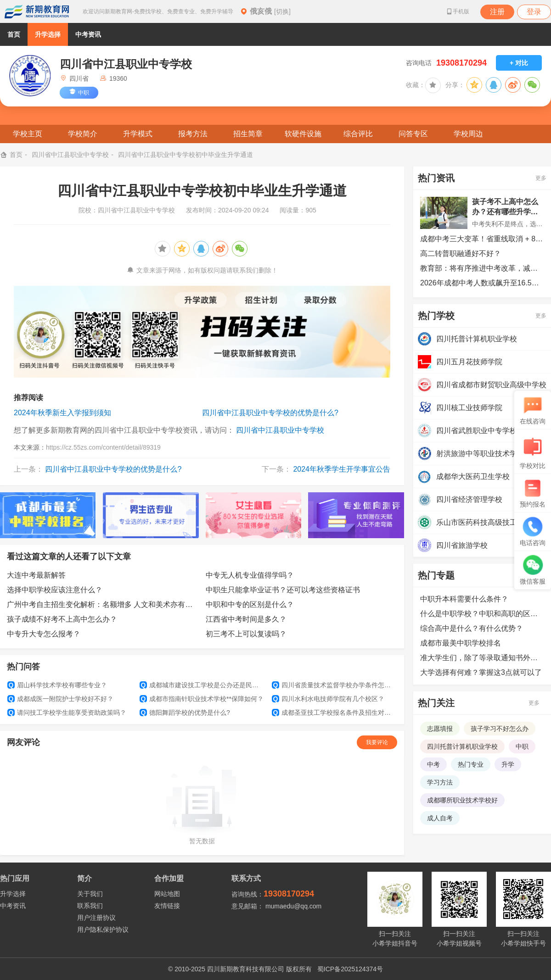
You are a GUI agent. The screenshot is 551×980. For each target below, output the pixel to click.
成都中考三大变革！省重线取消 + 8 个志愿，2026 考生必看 (482, 239)
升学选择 (48, 34)
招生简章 (248, 134)
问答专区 (413, 134)
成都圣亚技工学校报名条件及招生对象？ (334, 713)
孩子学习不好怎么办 (500, 729)
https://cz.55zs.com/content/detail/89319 (103, 447)
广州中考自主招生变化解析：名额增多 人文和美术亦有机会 (103, 604)
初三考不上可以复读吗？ (246, 634)
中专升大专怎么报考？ (44, 634)
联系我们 (90, 906)
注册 (497, 12)
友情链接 (167, 906)
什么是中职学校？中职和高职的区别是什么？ (482, 614)
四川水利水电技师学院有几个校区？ (328, 699)
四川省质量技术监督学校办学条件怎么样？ (334, 685)
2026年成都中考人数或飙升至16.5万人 (482, 283)
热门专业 (471, 764)
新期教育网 (37, 11)
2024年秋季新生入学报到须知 (62, 413)
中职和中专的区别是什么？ (250, 604)
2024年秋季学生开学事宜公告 (342, 469)
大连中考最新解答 (36, 575)
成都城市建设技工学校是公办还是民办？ (202, 685)
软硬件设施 (303, 134)
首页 (14, 34)
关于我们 (90, 894)
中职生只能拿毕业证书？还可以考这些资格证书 (283, 590)
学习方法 (440, 782)
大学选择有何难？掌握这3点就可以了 (481, 672)
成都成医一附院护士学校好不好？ (60, 699)
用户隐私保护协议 (103, 930)
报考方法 (193, 134)
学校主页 (28, 134)
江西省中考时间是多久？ (246, 619)
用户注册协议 (96, 918)
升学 (508, 764)
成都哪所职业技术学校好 (462, 800)
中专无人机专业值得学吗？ (250, 575)
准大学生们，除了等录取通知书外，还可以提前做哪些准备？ (482, 658)
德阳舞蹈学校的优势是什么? (185, 713)
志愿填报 (440, 729)
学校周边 (468, 134)
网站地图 (167, 894)
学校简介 (83, 134)
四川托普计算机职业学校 (462, 746)
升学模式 (138, 134)
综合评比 (358, 134)
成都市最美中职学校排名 (461, 643)
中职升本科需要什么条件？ (464, 599)
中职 (522, 746)
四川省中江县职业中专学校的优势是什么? (270, 413)
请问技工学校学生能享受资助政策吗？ (67, 713)
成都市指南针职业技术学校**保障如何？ (202, 699)
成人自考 (440, 818)
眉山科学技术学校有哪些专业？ (57, 685)
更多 (541, 178)
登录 (534, 12)
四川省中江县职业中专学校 (70, 155)
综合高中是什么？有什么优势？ (472, 628)
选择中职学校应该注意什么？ (55, 590)
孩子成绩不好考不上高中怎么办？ (62, 619)
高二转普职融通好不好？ (461, 253)
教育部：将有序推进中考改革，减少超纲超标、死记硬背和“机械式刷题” (482, 268)
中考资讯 (88, 34)
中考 (433, 764)
